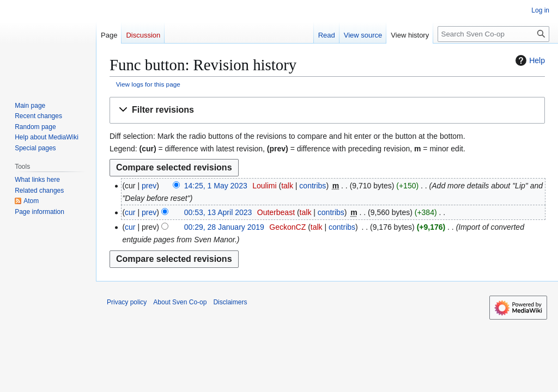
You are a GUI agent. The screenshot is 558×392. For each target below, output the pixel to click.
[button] (327, 110)
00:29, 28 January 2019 (224, 227)
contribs (313, 186)
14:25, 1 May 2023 (216, 186)
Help (529, 60)
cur (130, 212)
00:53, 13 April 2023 (218, 212)
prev (149, 186)
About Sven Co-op (180, 302)
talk (287, 186)
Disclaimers (230, 302)
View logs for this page (148, 84)
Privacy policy (127, 302)
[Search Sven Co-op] (493, 34)
